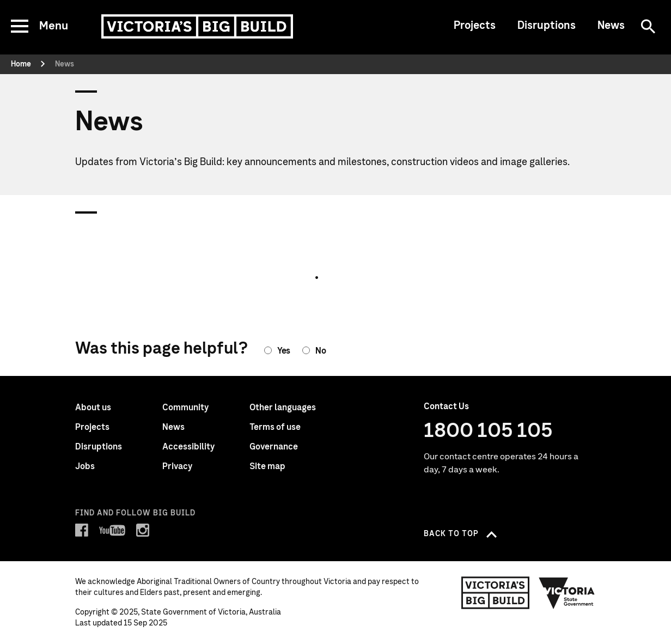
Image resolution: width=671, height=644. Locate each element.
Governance (274, 447)
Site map (267, 466)
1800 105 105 (488, 431)
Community (185, 408)
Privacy (177, 466)
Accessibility (188, 447)
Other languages (283, 408)
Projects (475, 26)
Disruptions (547, 26)
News (611, 26)
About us (93, 408)
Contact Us (446, 406)
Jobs (85, 466)
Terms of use (275, 427)
